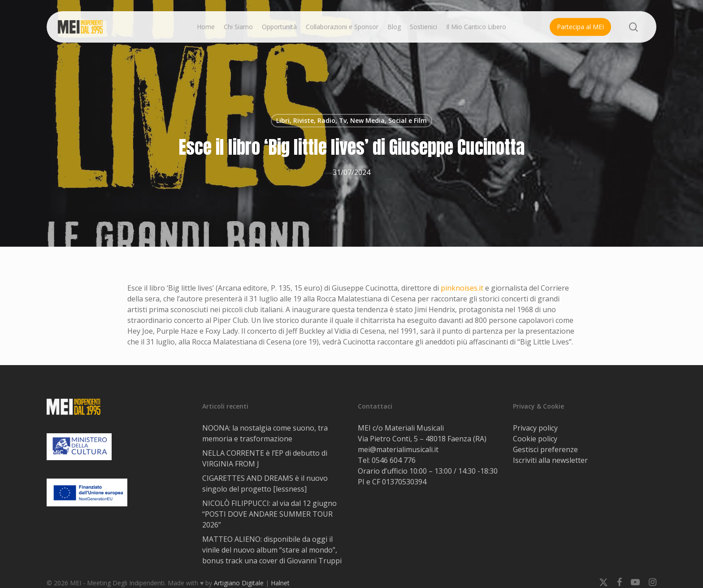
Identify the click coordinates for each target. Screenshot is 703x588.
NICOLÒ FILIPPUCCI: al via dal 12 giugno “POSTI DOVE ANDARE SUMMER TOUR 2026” (269, 514)
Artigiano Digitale (239, 583)
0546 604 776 (394, 460)
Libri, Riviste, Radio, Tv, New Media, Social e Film (351, 120)
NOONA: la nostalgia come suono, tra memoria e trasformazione (265, 433)
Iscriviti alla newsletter (550, 460)
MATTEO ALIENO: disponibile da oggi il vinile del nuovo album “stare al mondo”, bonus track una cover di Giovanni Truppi (272, 550)
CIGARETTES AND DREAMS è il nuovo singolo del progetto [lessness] (265, 483)
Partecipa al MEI (580, 27)
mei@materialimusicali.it (398, 449)
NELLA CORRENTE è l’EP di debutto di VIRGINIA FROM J (265, 458)
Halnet (280, 583)
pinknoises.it (462, 288)
